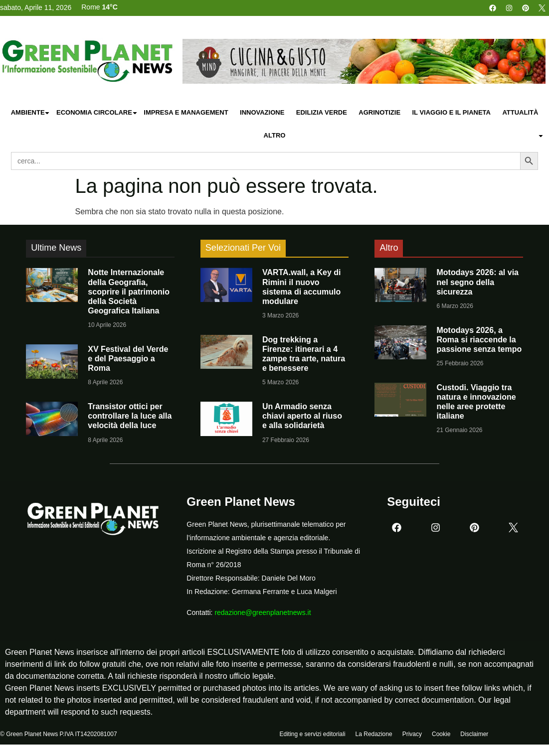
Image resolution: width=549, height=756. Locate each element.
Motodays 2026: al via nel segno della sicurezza (477, 282)
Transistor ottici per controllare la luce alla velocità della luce (130, 416)
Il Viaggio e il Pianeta (451, 112)
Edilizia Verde (322, 112)
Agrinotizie (379, 112)
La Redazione (374, 735)
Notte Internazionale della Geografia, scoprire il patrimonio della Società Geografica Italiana (129, 292)
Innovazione (262, 112)
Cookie (441, 735)
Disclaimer (474, 735)
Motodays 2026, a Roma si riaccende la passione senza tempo (479, 340)
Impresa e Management (186, 112)
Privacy (412, 735)
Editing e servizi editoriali (313, 735)
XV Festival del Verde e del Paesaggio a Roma (128, 359)
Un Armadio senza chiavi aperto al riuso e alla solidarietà (302, 416)
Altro (404, 136)
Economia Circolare (97, 113)
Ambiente (31, 113)
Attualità (520, 112)
